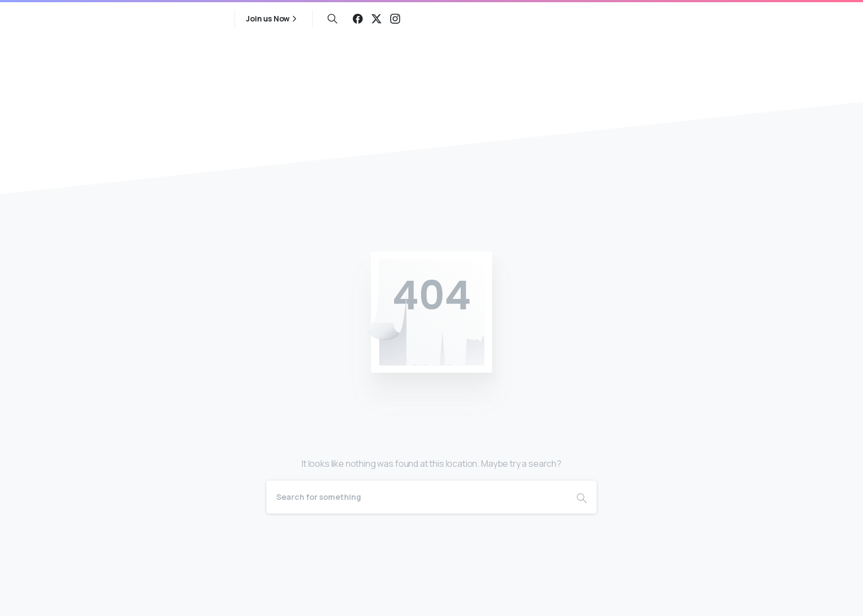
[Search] (417, 497)
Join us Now (273, 19)
